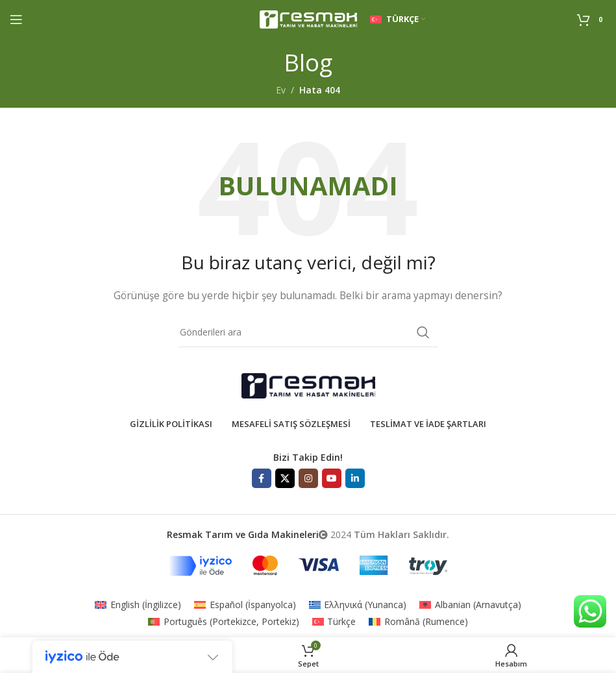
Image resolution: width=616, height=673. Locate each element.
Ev (281, 90)
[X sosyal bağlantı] (285, 478)
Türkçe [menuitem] (341, 621)
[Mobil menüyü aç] (16, 19)
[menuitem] (138, 605)
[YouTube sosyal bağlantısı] (332, 478)
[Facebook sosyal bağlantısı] (262, 478)
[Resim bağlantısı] (308, 385)
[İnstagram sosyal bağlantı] (308, 478)
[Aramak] (308, 332)
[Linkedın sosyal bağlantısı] (355, 478)
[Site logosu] (308, 18)
